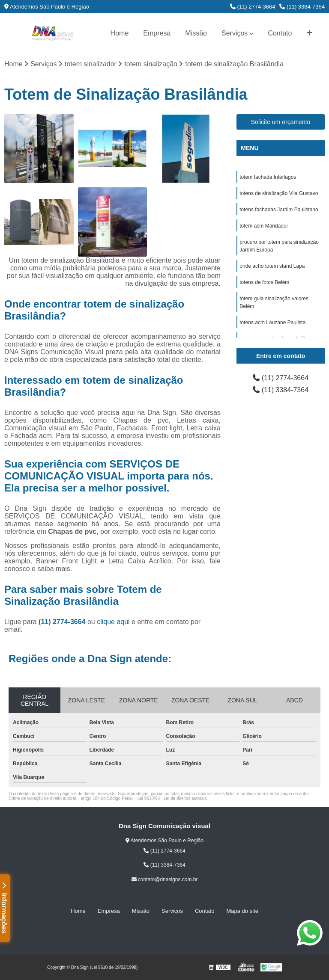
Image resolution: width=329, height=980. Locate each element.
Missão (196, 33)
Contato (280, 33)
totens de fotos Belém (264, 282)
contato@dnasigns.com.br (165, 879)
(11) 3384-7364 (302, 7)
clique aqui (113, 622)
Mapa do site (242, 911)
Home (120, 33)
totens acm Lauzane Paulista (272, 323)
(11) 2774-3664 (253, 7)
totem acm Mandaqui (263, 226)
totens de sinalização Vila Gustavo (279, 193)
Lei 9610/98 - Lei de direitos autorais (172, 798)
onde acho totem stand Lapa (272, 266)
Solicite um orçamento (281, 122)
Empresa (157, 33)
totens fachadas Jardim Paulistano (279, 210)
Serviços (235, 33)
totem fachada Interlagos (268, 177)
